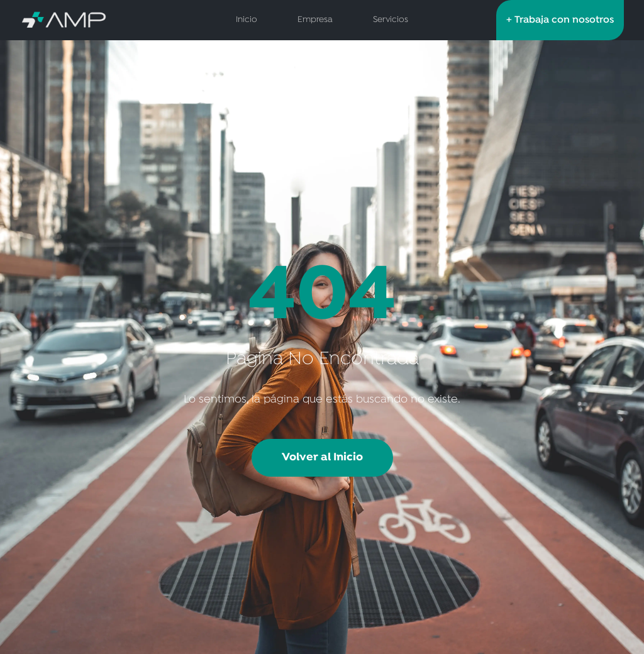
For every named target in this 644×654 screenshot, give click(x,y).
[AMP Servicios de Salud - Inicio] (92, 20)
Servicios (391, 20)
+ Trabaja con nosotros (560, 20)
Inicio (247, 20)
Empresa (315, 20)
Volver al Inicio (322, 457)
